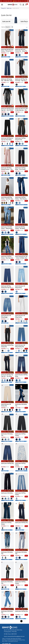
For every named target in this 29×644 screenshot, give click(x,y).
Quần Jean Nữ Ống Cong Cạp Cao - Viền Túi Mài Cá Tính (7, 110)
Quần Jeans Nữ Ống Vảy (7, 463)
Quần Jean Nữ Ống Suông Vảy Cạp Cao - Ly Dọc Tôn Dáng (7, 288)
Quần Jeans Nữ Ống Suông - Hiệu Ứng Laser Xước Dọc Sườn (7, 258)
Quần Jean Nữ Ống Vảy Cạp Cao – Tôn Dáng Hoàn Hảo (7, 376)
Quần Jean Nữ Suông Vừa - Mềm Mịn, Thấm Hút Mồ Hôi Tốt (7, 81)
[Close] (28, 1)
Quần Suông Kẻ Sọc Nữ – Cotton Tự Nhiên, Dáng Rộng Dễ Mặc (21, 258)
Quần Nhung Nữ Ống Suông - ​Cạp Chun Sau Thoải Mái (7, 199)
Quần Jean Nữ (6, 21)
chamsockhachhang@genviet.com (16, 636)
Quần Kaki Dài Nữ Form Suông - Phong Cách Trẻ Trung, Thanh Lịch (7, 51)
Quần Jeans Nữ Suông (7, 493)
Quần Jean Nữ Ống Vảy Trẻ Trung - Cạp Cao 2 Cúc (21, 81)
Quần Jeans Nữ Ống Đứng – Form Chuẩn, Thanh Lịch (20, 169)
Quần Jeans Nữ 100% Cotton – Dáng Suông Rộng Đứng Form (7, 228)
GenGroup (16, 641)
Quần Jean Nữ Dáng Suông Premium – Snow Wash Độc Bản (7, 169)
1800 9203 (14, 634)
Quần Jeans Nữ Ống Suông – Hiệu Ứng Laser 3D (21, 199)
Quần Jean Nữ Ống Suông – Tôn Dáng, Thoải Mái (20, 228)
